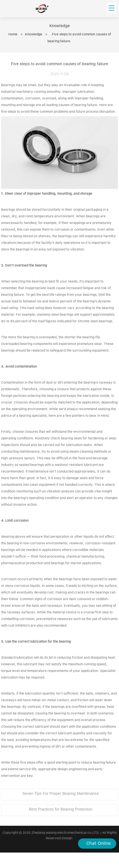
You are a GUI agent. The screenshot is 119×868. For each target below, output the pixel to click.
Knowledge (34, 34)
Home (13, 34)
